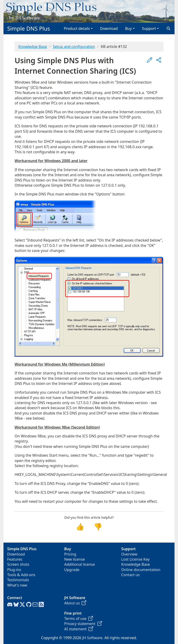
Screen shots (18, 564)
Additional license (79, 564)
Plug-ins (14, 570)
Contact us (130, 575)
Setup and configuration (74, 47)
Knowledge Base (33, 47)
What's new (17, 585)
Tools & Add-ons (21, 575)
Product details (77, 28)
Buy (128, 28)
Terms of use (79, 619)
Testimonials (18, 580)
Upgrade (72, 570)
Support (149, 28)
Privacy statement (83, 624)
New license (75, 559)
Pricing (70, 554)
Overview (129, 554)
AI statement (79, 629)
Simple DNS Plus (29, 28)
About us (75, 603)
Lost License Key (135, 559)
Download (109, 28)
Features (15, 559)
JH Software (92, 638)
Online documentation (141, 570)
